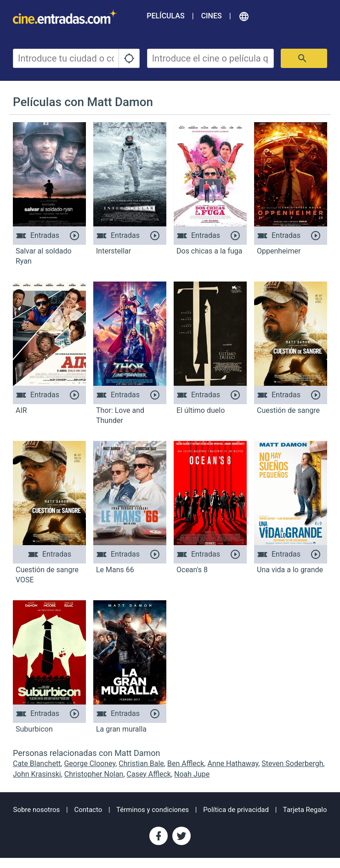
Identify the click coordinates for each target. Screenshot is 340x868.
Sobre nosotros (36, 810)
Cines (212, 16)
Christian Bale (141, 764)
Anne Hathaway (233, 764)
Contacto (88, 810)
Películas (165, 16)
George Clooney (90, 764)
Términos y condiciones (153, 810)
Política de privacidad (236, 810)
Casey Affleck (149, 774)
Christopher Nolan (94, 774)
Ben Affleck (186, 764)
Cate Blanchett (37, 764)
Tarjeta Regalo (305, 810)
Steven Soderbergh (292, 764)
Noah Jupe (192, 774)
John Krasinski (37, 774)
